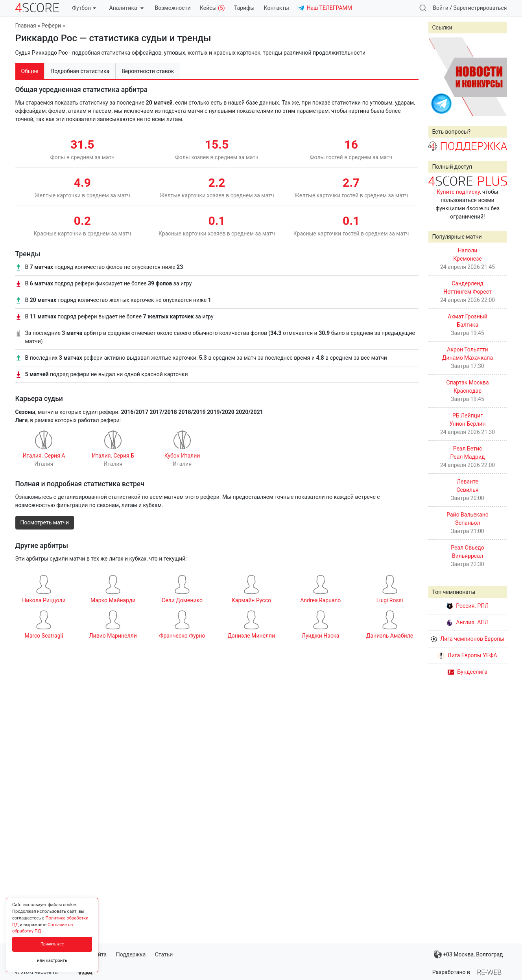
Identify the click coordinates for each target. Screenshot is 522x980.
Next (497, 77)
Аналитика (126, 8)
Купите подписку (458, 192)
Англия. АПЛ (468, 622)
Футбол (84, 8)
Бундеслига (468, 672)
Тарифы (244, 8)
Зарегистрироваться (480, 8)
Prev (439, 77)
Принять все (52, 944)
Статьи (164, 954)
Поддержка (131, 954)
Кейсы (212, 8)
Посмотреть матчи (45, 522)
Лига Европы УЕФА (467, 655)
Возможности (173, 8)
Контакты (277, 8)
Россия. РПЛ (468, 606)
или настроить (52, 961)
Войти (441, 8)
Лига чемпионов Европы (468, 639)
